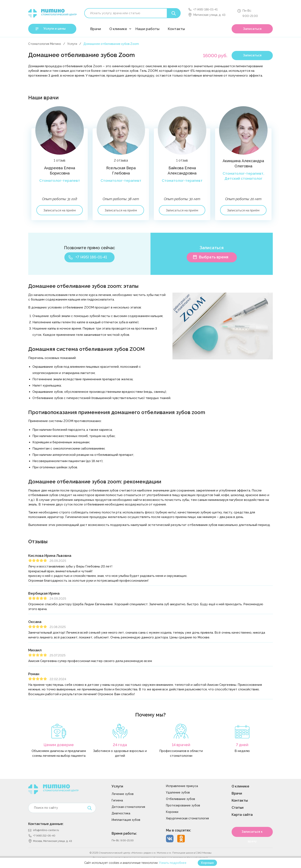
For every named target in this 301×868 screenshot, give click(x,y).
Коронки (172, 812)
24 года (120, 745)
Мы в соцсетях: (179, 830)
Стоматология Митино (45, 44)
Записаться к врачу (252, 833)
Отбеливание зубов (180, 799)
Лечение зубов (123, 794)
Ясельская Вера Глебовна (121, 171)
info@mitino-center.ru (46, 830)
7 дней (242, 745)
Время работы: (124, 833)
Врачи (96, 29)
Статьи (238, 808)
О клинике (118, 29)
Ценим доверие (59, 745)
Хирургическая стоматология (187, 818)
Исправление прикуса (182, 786)
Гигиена (117, 800)
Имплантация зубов (126, 820)
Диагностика (121, 813)
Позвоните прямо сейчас (89, 248)
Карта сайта (242, 815)
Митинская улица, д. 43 (209, 15)
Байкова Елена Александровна (182, 171)
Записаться (252, 29)
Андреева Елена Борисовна (60, 171)
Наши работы (147, 29)
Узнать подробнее (173, 863)
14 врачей (181, 745)
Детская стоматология (128, 807)
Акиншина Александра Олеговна (243, 163)
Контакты (176, 29)
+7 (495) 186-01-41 (205, 9)
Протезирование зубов (183, 805)
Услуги (72, 44)
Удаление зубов (178, 792)
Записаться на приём (60, 210)
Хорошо (207, 863)
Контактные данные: (46, 824)
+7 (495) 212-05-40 (44, 836)
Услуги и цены (55, 29)
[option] (59, 167)
